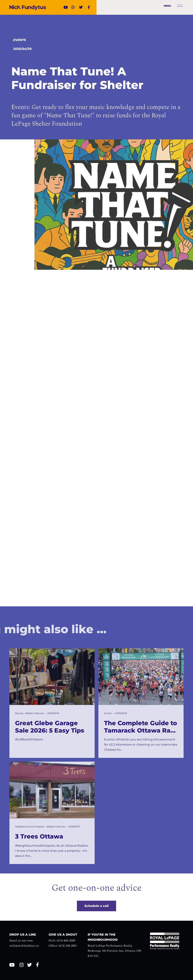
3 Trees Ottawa (39, 836)
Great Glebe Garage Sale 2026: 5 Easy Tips (50, 727)
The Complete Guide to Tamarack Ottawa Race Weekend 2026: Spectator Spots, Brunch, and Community (141, 727)
